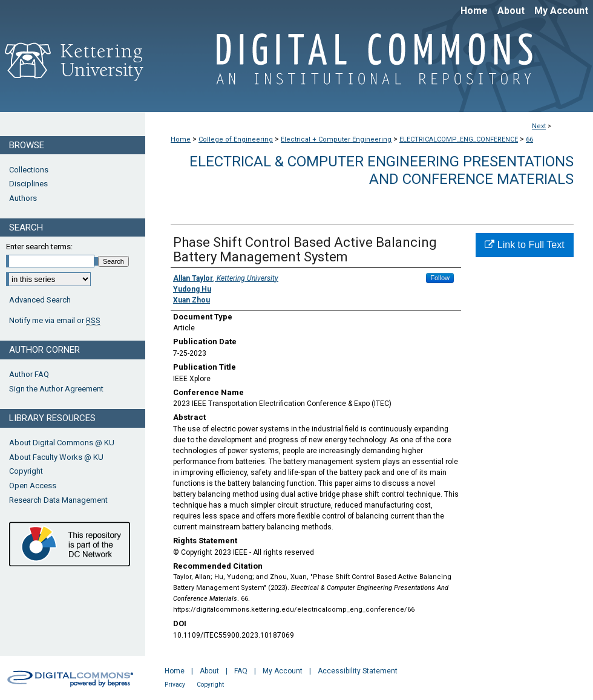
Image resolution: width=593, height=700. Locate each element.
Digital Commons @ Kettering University (369, 65)
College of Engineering (236, 139)
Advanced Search (40, 300)
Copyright (26, 471)
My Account (283, 671)
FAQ (241, 671)
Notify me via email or (55, 321)
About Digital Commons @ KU (62, 443)
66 (529, 139)
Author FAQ (29, 374)
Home (181, 139)
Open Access (33, 486)
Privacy (175, 685)
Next (539, 126)
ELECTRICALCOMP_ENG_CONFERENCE (459, 139)
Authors (23, 198)
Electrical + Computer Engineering (336, 139)
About (209, 671)
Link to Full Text (524, 245)
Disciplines (28, 184)
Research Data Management (58, 500)
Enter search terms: (39, 247)
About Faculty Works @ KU (56, 457)
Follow (440, 278)
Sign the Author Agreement (56, 389)
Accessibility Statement (358, 671)
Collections (29, 170)
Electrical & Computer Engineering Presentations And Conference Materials (382, 170)
